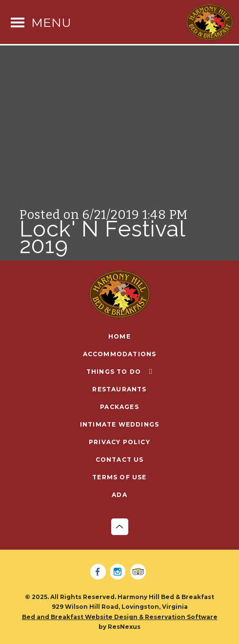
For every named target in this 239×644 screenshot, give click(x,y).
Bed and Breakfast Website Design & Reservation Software (120, 617)
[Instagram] (119, 572)
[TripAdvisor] (139, 572)
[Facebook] (100, 572)
